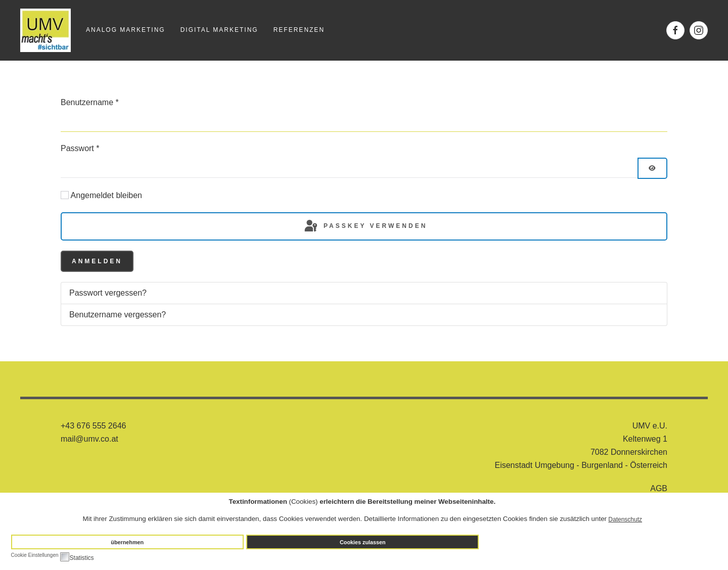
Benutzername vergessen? (118, 315)
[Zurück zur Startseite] (45, 30)
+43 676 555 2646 (93, 426)
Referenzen (299, 30)
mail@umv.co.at (89, 439)
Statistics (82, 558)
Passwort (80, 148)
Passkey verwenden (365, 226)
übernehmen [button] (127, 542)
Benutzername (90, 102)
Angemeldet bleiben (106, 195)
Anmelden (97, 261)
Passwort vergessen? (108, 293)
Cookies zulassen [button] (363, 542)
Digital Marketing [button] (219, 30)
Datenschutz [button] (625, 519)
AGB (659, 488)
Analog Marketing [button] (126, 30)
